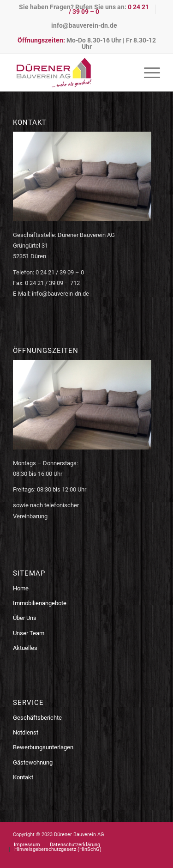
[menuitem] (84, 9)
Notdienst (26, 732)
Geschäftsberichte (37, 718)
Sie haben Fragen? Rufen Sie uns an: (84, 9)
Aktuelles (25, 648)
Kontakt (23, 777)
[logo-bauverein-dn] (72, 73)
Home (21, 588)
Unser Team (29, 633)
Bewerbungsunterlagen (43, 747)
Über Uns (25, 618)
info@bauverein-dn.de (84, 25)
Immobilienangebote (40, 603)
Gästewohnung (33, 762)
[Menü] (147, 73)
